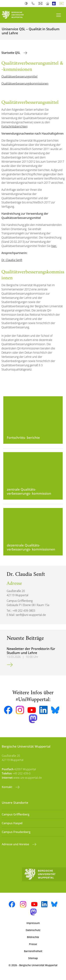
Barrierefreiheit (33, 951)
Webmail (41, 4)
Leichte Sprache (55, 4)
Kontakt (7, 787)
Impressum (33, 923)
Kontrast (27, 4)
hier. (54, 246)
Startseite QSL (11, 53)
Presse (33, 944)
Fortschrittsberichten (14, 126)
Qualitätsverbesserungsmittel (19, 76)
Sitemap (33, 958)
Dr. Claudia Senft (12, 260)
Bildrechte (33, 937)
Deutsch (62, 4)
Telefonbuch (34, 4)
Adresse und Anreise (16, 844)
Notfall (48, 4)
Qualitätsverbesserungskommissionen (25, 83)
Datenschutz (33, 930)
